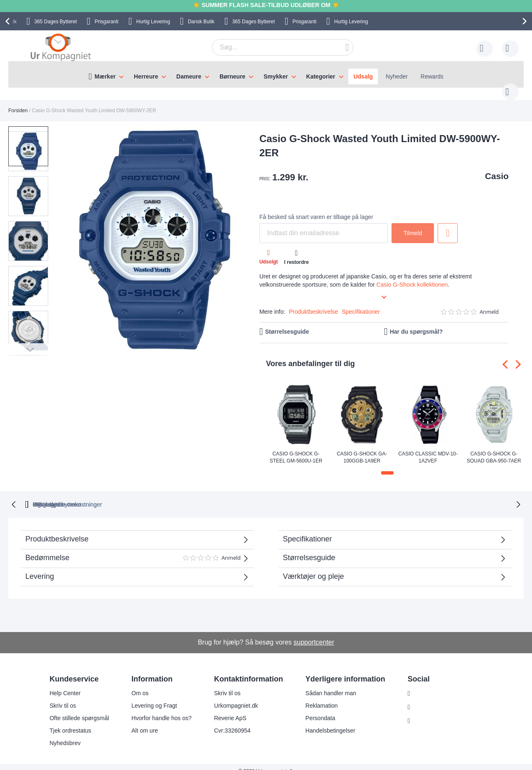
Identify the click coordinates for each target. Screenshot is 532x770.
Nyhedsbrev (65, 734)
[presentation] (9, 21)
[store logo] (61, 47)
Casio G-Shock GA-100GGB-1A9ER (362, 449)
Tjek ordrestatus (70, 721)
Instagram (427, 684)
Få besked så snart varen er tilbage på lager (316, 209)
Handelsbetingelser (330, 721)
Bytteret (55, 22)
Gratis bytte (232, 495)
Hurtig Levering (153, 22)
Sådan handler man (331, 684)
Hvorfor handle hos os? (161, 709)
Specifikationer (361, 303)
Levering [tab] (40, 567)
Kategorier (321, 76)
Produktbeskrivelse (313, 303)
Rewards (432, 76)
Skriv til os (63, 696)
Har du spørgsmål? (416, 323)
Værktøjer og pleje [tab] (314, 567)
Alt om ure (145, 721)
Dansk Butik (201, 22)
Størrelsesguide (287, 323)
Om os (140, 684)
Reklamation (322, 696)
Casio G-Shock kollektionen (412, 276)
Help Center (65, 684)
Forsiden (18, 102)
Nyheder (397, 76)
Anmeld (489, 304)
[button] (70, 233)
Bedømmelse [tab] (133, 552)
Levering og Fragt (154, 696)
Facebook (427, 698)
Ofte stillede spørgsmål (79, 709)
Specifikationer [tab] (308, 530)
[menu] (266, 74)
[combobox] (270, 47)
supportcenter (314, 633)
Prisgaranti (107, 22)
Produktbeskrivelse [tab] (57, 530)
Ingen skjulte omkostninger (309, 495)
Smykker (276, 76)
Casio (497, 168)
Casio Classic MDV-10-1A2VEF (428, 449)
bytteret (164, 495)
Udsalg (363, 76)
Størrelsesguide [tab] (309, 549)
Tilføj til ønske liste (448, 225)
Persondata (320, 709)
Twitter (423, 712)
